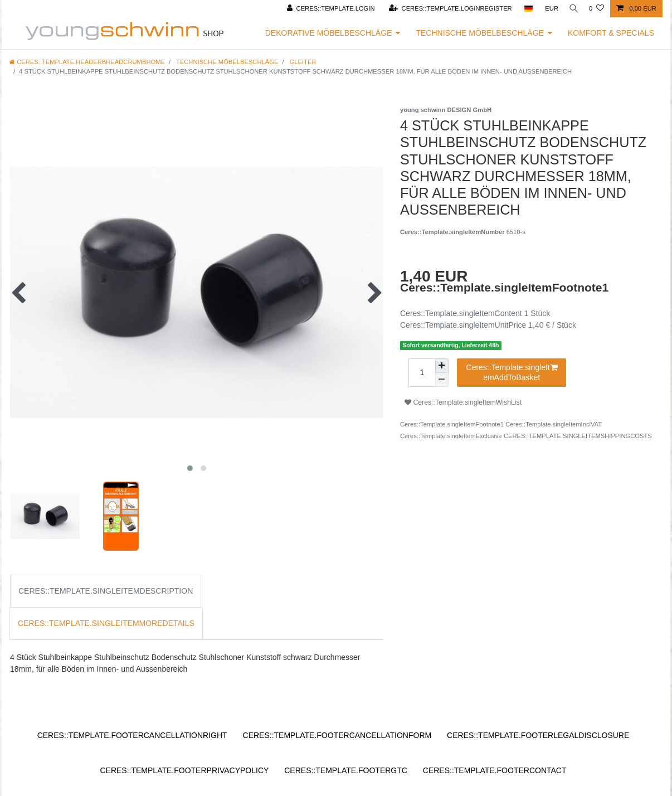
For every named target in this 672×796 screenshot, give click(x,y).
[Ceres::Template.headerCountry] (524, 9)
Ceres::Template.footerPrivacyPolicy (184, 770)
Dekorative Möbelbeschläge (329, 33)
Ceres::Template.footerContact (495, 770)
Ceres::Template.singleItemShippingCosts (578, 436)
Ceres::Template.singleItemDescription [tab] (106, 591)
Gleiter (302, 62)
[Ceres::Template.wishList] (596, 9)
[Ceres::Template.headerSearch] (572, 9)
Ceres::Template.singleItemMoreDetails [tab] (106, 623)
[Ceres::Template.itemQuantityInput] (422, 373)
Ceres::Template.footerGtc (346, 770)
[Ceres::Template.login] (327, 9)
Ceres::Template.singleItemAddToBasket (512, 372)
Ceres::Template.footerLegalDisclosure (538, 735)
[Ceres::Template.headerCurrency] (548, 9)
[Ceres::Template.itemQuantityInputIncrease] (442, 366)
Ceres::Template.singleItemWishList (463, 402)
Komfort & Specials (611, 33)
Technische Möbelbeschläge (480, 33)
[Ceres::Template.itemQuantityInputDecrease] (442, 380)
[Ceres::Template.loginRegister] (446, 9)
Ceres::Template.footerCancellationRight (132, 735)
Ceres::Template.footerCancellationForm (337, 735)
